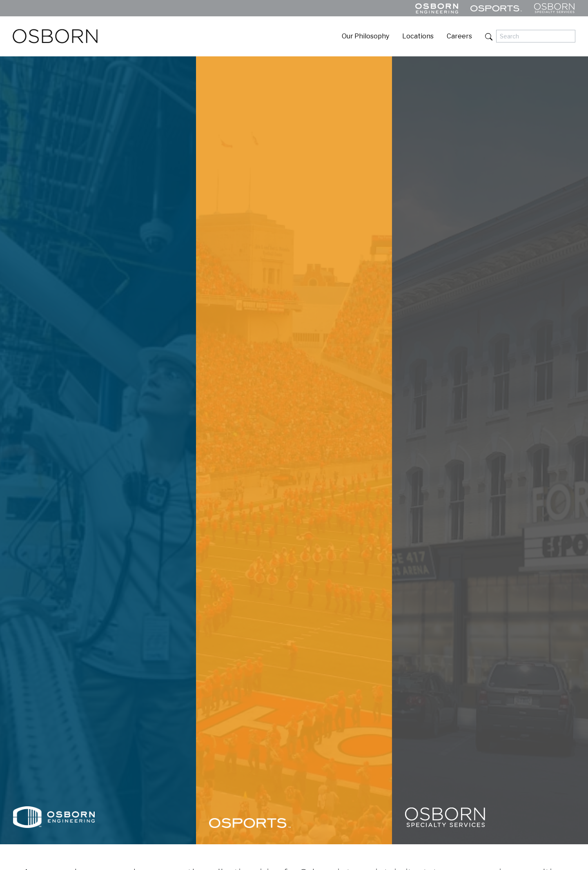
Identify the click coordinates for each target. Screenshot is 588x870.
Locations (418, 36)
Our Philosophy (365, 36)
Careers (459, 36)
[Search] (536, 36)
